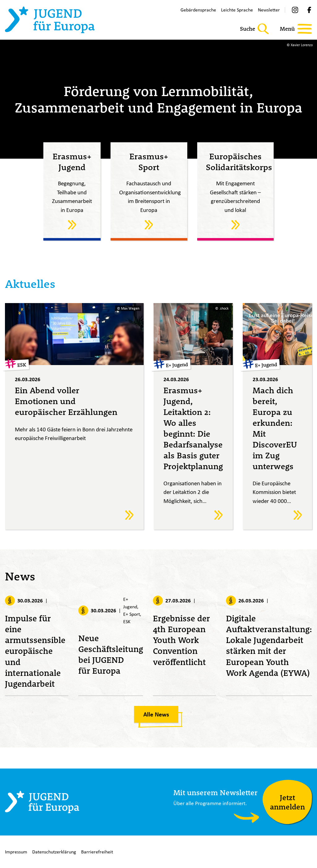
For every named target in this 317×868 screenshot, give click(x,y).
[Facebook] (309, 10)
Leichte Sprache (237, 10)
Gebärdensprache (198, 10)
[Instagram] (295, 10)
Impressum (16, 852)
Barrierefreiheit (97, 852)
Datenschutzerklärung (54, 852)
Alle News (156, 716)
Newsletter (269, 10)
